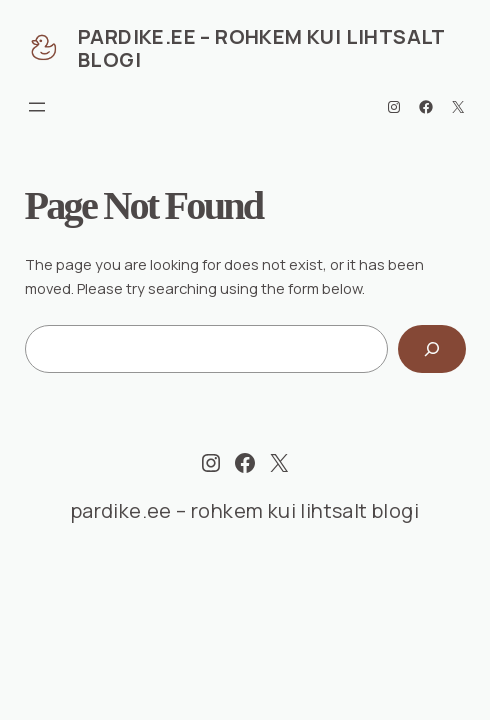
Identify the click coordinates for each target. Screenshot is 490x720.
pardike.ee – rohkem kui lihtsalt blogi (261, 48)
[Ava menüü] (37, 107)
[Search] (431, 349)
